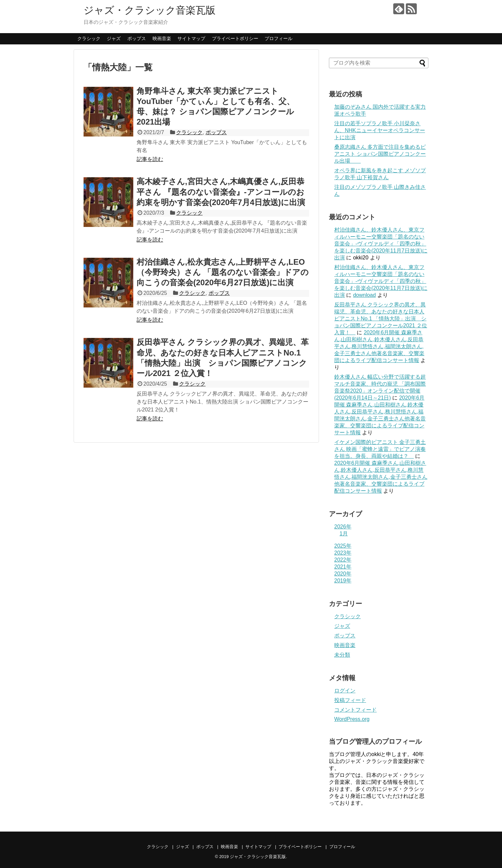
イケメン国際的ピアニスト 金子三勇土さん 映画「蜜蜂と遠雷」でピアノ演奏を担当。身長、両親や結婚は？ (380, 449)
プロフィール (279, 38)
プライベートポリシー (235, 38)
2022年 (343, 560)
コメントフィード (355, 710)
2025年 (343, 546)
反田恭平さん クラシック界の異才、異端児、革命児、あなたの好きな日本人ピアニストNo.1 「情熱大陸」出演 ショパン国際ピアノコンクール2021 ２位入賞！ (381, 319)
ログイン (345, 691)
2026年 (343, 527)
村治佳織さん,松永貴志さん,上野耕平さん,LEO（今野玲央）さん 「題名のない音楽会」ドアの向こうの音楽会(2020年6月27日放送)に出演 (223, 272)
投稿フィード (350, 700)
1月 (344, 534)
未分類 (342, 655)
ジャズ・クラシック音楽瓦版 (150, 10)
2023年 (343, 553)
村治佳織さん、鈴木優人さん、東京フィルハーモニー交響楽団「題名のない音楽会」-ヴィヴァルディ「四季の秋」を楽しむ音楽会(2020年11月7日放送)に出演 (381, 244)
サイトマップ (191, 38)
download (365, 295)
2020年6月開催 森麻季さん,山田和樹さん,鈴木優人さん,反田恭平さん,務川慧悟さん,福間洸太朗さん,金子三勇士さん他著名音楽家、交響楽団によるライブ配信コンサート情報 (379, 346)
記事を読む (150, 159)
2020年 (343, 574)
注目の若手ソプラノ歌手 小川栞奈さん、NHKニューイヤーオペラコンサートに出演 (380, 130)
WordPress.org (352, 719)
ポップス (137, 38)
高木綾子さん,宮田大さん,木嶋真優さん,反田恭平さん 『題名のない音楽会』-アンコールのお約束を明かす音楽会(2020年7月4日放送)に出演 (221, 192)
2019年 (343, 581)
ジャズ (114, 38)
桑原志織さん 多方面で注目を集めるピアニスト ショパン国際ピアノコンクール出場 (380, 154)
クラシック (89, 38)
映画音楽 (162, 38)
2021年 (343, 567)
